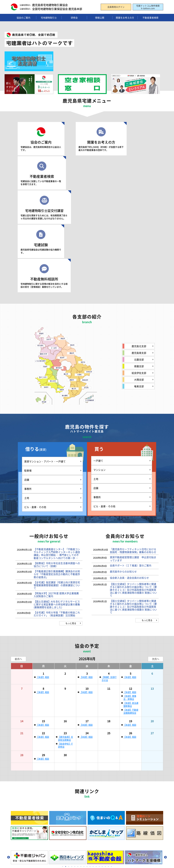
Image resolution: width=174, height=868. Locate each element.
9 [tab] (87, 764)
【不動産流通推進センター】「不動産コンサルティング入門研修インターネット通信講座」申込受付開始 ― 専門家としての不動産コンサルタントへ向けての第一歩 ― (57, 451)
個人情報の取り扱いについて (27, 838)
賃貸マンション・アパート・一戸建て (45, 359)
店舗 (27, 377)
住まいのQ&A (139, 807)
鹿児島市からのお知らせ (123, 469)
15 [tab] (105, 764)
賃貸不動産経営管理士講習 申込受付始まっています (133, 456)
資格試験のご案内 (62, 797)
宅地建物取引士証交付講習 (41, 175)
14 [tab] (102, 764)
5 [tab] (75, 764)
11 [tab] (93, 764)
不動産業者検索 (133, 139)
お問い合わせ (58, 827)
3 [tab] (69, 764)
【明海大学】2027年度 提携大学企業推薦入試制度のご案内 (56, 492)
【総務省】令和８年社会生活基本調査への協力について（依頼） (57, 462)
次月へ (156, 556)
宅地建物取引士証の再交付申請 (68, 812)
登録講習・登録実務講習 (65, 817)
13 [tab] (99, 764)
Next (165, 755)
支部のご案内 (20, 797)
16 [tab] (108, 764)
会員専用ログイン (116, 7)
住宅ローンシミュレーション (146, 793)
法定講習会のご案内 (63, 802)
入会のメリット (100, 793)
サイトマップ (20, 843)
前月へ (18, 556)
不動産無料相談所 (133, 175)
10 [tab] (90, 764)
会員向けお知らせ (60, 837)
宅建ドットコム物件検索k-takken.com (148, 7)
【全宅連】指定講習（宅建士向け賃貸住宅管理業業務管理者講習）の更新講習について (57, 483)
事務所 (28, 386)
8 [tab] (84, 764)
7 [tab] (81, 764)
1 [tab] (63, 764)
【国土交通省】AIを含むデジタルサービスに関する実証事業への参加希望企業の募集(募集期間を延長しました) (57, 502)
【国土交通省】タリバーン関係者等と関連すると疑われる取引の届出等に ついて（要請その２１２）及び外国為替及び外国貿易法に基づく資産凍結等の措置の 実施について (133, 504)
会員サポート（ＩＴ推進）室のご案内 (131, 463)
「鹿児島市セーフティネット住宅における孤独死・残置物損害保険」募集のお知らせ (133, 448)
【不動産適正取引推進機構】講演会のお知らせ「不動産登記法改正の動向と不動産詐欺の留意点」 (57, 471)
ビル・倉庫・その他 (35, 404)
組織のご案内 (20, 793)
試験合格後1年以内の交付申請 (68, 807)
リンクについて (21, 833)
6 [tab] (78, 764)
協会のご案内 (41, 139)
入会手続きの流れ (101, 797)
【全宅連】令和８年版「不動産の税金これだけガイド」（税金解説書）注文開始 (57, 511)
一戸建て (98, 358)
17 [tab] (111, 764)
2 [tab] (66, 764)
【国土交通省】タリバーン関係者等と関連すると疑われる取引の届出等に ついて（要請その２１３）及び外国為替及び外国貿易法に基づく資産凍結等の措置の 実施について (133, 487)
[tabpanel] (30, 755)
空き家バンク (139, 802)
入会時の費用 (99, 807)
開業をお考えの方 (87, 139)
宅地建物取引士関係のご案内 (67, 793)
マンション (99, 367)
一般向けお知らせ (60, 832)
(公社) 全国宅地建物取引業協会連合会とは (28, 804)
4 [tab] (72, 764)
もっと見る (71, 521)
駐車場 (28, 368)
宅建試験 (87, 174)
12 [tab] (96, 764)
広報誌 (17, 818)
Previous (9, 755)
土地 (27, 395)
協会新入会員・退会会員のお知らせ (129, 475)
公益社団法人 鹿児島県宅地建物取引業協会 (32, 857)
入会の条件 (98, 802)
